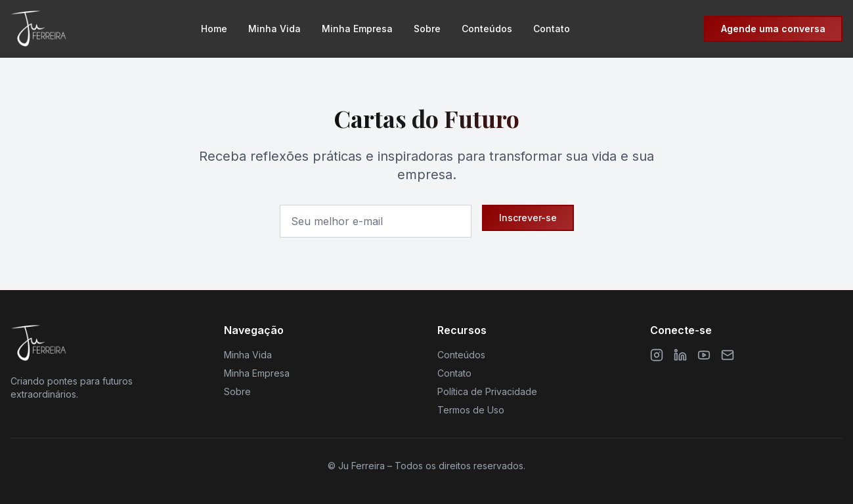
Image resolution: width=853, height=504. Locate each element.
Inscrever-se (528, 218)
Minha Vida (274, 29)
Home (214, 29)
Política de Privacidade (487, 391)
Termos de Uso (471, 410)
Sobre (427, 29)
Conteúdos (487, 29)
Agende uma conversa (773, 29)
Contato (552, 29)
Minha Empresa (357, 29)
